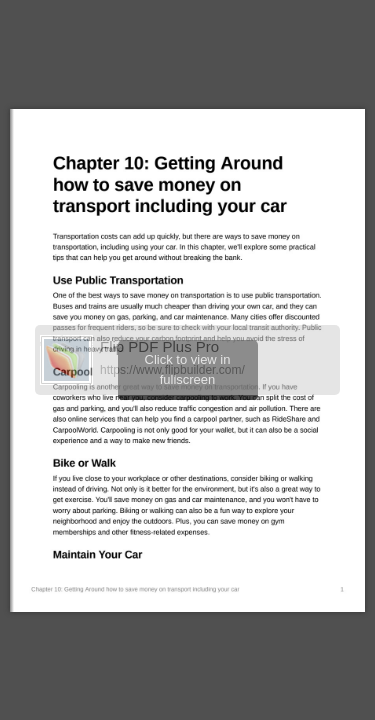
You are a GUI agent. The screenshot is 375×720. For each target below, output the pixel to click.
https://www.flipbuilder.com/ (172, 370)
